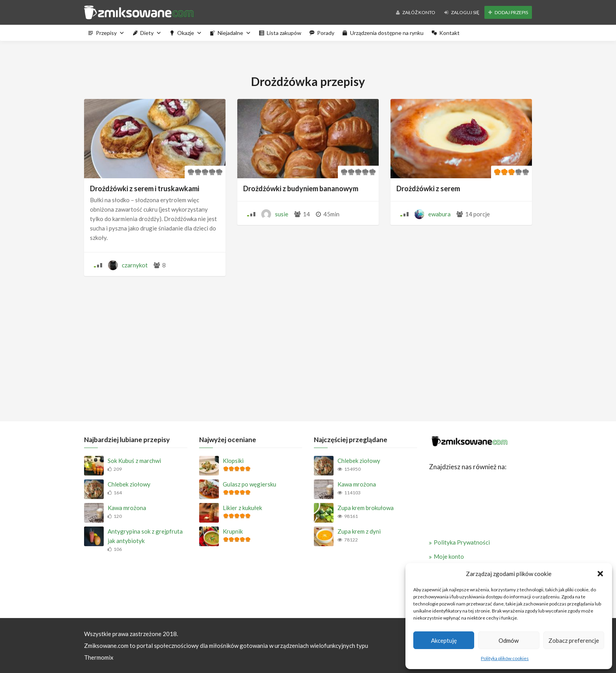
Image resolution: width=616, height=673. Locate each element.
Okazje (190, 33)
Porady (326, 33)
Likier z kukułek (242, 508)
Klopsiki (233, 461)
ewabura (439, 214)
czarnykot (135, 265)
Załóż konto (416, 12)
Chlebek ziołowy (129, 484)
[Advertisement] (308, 347)
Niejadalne (234, 33)
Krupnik (233, 531)
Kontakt (449, 33)
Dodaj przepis (508, 12)
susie (282, 214)
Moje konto (449, 556)
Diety (151, 33)
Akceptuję (444, 640)
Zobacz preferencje (574, 640)
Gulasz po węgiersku (249, 484)
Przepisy (110, 33)
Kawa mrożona (127, 508)
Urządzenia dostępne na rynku (387, 33)
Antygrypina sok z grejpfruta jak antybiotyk (145, 536)
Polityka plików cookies (505, 658)
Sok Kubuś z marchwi (134, 461)
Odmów (509, 640)
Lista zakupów (284, 33)
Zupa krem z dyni (359, 531)
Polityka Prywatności (462, 542)
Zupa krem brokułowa (366, 508)
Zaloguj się (462, 12)
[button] (600, 574)
